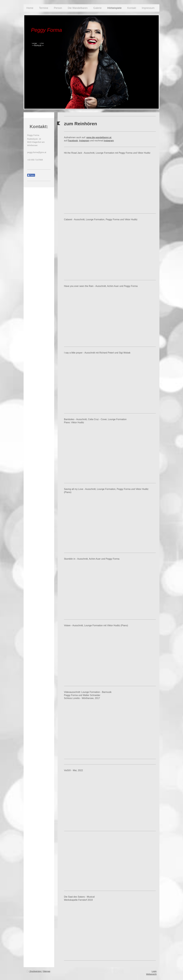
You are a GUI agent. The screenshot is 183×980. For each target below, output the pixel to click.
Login (154, 971)
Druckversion (34, 971)
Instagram (84, 141)
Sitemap (47, 971)
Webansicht (151, 974)
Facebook (73, 141)
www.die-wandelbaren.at (99, 137)
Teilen (31, 175)
